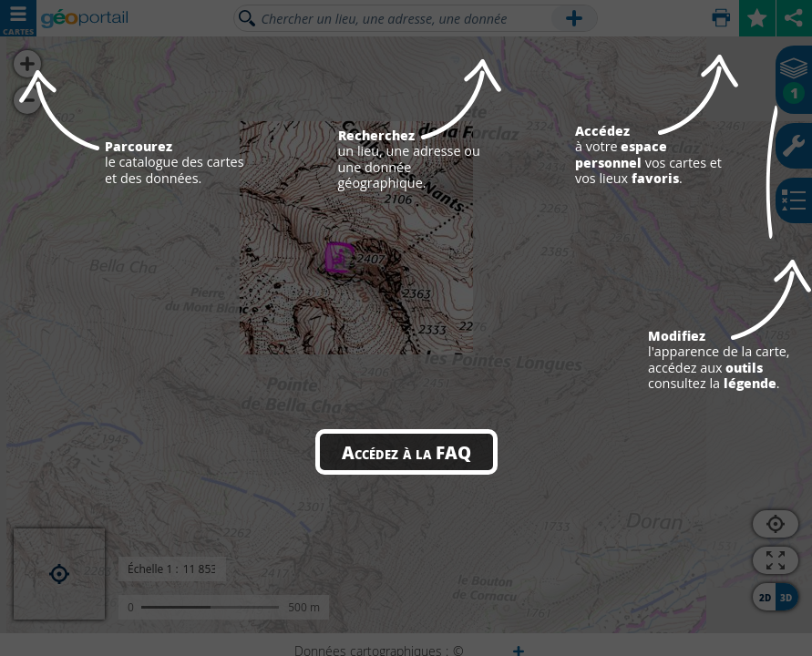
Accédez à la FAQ (406, 452)
